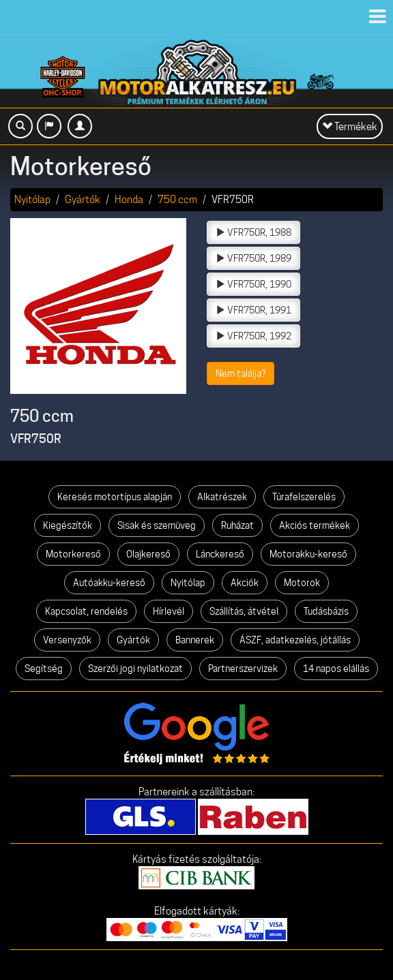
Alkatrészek (222, 497)
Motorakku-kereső (308, 554)
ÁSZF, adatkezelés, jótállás (295, 640)
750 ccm (177, 199)
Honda (129, 199)
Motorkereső (73, 554)
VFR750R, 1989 (253, 258)
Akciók (245, 583)
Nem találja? (241, 373)
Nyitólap (32, 199)
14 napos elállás (336, 669)
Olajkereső (148, 554)
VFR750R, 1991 (253, 310)
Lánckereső (220, 554)
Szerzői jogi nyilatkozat (135, 669)
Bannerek (195, 640)
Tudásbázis (326, 611)
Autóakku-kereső (109, 583)
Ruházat (237, 525)
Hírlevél (169, 611)
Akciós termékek (315, 525)
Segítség (44, 669)
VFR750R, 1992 (253, 336)
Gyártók (83, 199)
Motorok (302, 583)
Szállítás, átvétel (244, 611)
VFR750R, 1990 (253, 284)
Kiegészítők (68, 525)
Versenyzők (67, 640)
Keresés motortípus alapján (115, 497)
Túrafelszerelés (304, 497)
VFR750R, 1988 (253, 232)
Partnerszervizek (243, 669)
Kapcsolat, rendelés (86, 611)
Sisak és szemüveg (157, 525)
